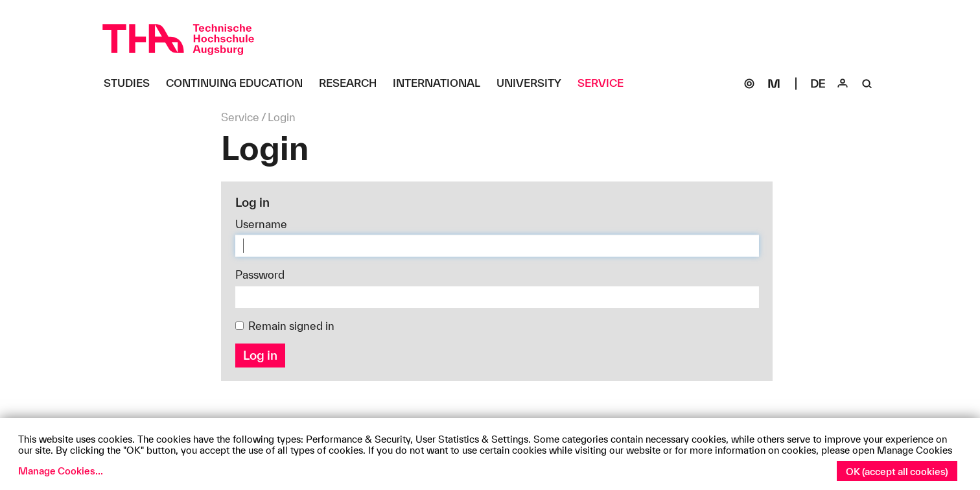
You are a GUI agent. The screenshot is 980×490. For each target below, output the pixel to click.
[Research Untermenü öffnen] (353, 84)
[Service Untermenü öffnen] (605, 84)
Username (261, 224)
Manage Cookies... (61, 471)
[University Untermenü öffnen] (534, 84)
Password (260, 274)
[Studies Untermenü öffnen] (132, 84)
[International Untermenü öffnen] (441, 84)
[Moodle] (774, 84)
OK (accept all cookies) (897, 472)
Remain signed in (285, 326)
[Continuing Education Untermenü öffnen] (239, 84)
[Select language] (818, 84)
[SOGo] (749, 84)
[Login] (843, 84)
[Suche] (867, 84)
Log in (260, 355)
